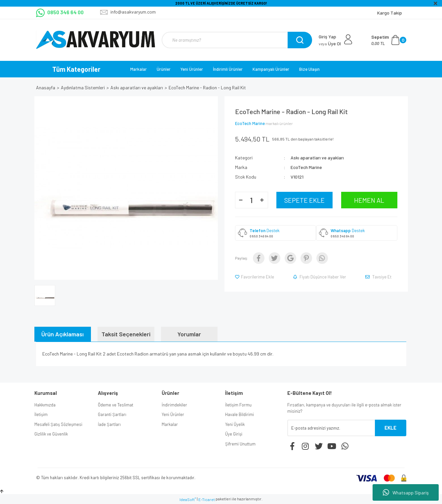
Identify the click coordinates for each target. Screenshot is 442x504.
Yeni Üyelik (235, 424)
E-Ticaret (207, 499)
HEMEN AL (369, 200)
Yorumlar (189, 334)
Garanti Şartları (112, 414)
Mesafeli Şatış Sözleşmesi (58, 424)
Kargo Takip (390, 13)
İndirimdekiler (174, 405)
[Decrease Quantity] (241, 200)
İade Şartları (109, 424)
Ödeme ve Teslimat (116, 405)
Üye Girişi (234, 434)
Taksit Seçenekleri (126, 334)
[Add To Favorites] (255, 277)
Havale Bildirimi (240, 414)
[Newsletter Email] (331, 428)
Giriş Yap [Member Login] (327, 37)
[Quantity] (252, 200)
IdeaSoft (188, 499)
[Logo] (96, 40)
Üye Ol (330, 43)
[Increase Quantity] (262, 200)
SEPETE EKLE (304, 200)
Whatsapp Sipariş (406, 492)
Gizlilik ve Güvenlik (51, 434)
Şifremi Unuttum (240, 444)
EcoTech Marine (250, 123)
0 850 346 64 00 (261, 236)
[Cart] (389, 40)
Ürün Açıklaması (62, 334)
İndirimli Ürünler (228, 69)
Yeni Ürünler (192, 69)
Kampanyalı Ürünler (271, 69)
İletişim (41, 414)
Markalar (139, 69)
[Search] (236, 40)
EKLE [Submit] (390, 428)
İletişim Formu (238, 405)
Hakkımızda (45, 405)
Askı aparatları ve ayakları (317, 158)
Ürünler (164, 69)
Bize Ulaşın (309, 69)
